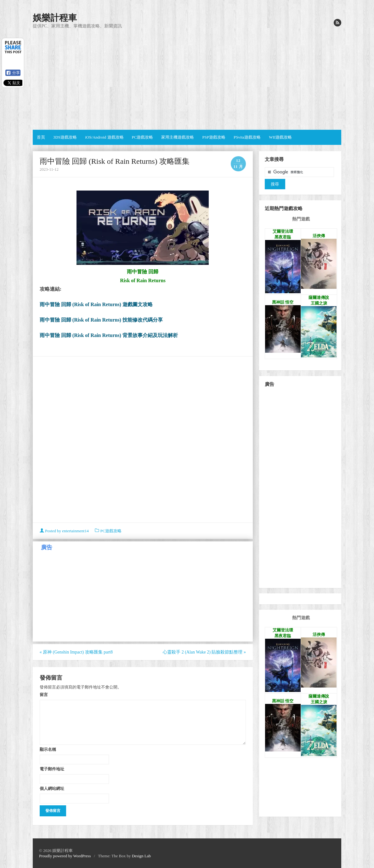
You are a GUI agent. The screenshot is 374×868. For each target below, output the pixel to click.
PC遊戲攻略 (143, 137)
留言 (44, 694)
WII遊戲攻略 (280, 137)
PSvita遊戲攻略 (247, 137)
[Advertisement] (187, 79)
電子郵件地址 (52, 769)
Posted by (65, 531)
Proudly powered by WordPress (65, 856)
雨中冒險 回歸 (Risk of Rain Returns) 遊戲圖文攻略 (96, 304)
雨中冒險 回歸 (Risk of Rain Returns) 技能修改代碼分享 (101, 320)
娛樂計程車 (55, 18)
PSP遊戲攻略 (214, 137)
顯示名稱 (48, 749)
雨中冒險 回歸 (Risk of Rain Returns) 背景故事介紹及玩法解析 (109, 335)
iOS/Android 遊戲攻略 (104, 137)
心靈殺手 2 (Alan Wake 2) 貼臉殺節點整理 (204, 652)
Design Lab (141, 856)
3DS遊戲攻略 (65, 137)
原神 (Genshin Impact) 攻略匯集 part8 (76, 652)
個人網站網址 (52, 788)
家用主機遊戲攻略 (178, 137)
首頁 (41, 137)
